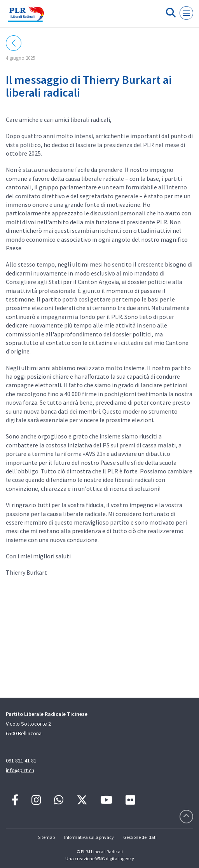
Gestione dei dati (140, 837)
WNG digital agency (115, 858)
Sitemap (46, 837)
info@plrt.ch (20, 770)
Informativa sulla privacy (89, 837)
